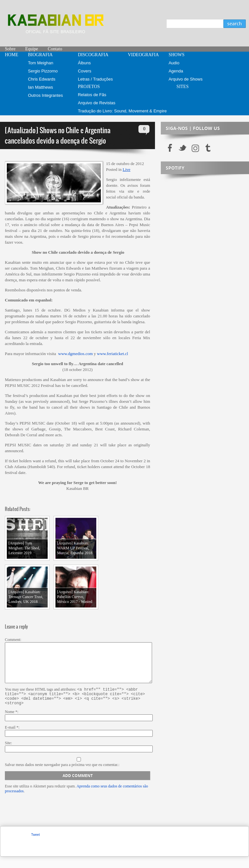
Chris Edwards (42, 79)
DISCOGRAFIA (93, 55)
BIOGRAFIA (40, 55)
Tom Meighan (41, 63)
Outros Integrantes (45, 95)
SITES (182, 87)
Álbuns (84, 63)
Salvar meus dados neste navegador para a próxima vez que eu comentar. (62, 776)
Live (126, 169)
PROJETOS (89, 87)
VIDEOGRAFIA (143, 55)
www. (102, 354)
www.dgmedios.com (75, 354)
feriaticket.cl (118, 354)
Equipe (32, 49)
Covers (84, 71)
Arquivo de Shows (186, 79)
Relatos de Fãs (92, 95)
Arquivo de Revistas (97, 103)
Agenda (176, 71)
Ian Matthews (40, 87)
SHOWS (177, 55)
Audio (174, 63)
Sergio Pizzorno (43, 71)
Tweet (36, 846)
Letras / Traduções (95, 79)
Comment (12, 640)
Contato (55, 49)
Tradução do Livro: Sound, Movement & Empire (122, 111)
